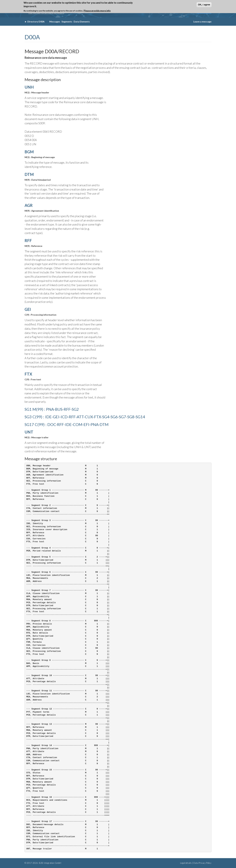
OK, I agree (204, 5)
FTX (28, 374)
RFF (28, 241)
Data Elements (82, 22)
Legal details (186, 863)
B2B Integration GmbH (50, 863)
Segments (67, 22)
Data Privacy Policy (202, 863)
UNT (29, 432)
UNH (29, 87)
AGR (29, 205)
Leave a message (202, 22)
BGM (29, 152)
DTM (29, 174)
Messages (55, 22)
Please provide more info (97, 11)
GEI (28, 309)
